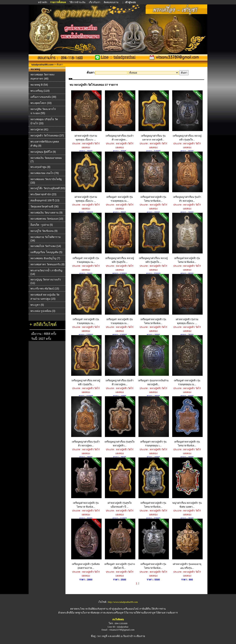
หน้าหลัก (43, 2)
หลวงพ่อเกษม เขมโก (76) (45, 173)
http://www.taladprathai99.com (123, 602)
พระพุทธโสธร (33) (41, 103)
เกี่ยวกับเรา (94, 2)
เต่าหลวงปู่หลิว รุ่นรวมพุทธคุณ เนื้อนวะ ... (86, 116)
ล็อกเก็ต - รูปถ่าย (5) (42, 225)
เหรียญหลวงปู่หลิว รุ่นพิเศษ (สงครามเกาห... (86, 544)
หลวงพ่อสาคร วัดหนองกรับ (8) (47, 264)
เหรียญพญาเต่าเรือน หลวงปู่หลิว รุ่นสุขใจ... (187, 116)
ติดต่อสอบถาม (111, 2)
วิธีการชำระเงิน (78, 2)
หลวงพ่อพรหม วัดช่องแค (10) (47, 219)
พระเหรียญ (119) (40, 91)
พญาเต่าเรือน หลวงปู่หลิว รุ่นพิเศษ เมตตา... (187, 483)
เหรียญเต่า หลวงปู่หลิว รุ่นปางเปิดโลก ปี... (120, 544)
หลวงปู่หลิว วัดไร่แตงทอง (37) (47, 135)
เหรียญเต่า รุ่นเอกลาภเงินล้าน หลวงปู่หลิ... (153, 360)
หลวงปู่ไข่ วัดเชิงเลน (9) (44, 231)
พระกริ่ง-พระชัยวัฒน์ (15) (45, 289)
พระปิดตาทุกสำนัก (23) (43, 194)
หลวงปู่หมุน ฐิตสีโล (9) (43, 152)
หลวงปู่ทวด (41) (39, 129)
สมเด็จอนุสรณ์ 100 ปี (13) (45, 200)
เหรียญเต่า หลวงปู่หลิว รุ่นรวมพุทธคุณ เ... (153, 422)
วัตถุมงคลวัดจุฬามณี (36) (45, 206)
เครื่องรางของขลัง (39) (43, 97)
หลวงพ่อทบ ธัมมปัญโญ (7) (45, 258)
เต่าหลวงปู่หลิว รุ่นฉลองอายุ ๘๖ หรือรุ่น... (187, 544)
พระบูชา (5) (37, 305)
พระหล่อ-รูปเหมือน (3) (43, 311)
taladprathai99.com (42, 65)
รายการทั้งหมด (58, 2)
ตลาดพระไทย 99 (79, 609)
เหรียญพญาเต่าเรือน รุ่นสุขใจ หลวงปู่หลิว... (120, 422)
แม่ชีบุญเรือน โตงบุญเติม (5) (46, 252)
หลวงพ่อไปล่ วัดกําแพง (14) (46, 246)
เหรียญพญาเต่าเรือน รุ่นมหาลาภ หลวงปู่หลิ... (153, 116)
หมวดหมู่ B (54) (39, 85)
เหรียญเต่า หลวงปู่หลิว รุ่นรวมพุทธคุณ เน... (120, 177)
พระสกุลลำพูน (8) (40, 167)
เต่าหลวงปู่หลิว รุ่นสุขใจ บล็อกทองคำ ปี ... (120, 483)
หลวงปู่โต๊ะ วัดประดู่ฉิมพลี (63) (48, 188)
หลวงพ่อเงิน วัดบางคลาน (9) (46, 213)
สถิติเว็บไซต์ (45, 324)
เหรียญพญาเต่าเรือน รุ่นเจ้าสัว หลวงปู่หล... (120, 116)
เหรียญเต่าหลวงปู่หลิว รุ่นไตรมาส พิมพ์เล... (153, 177)
